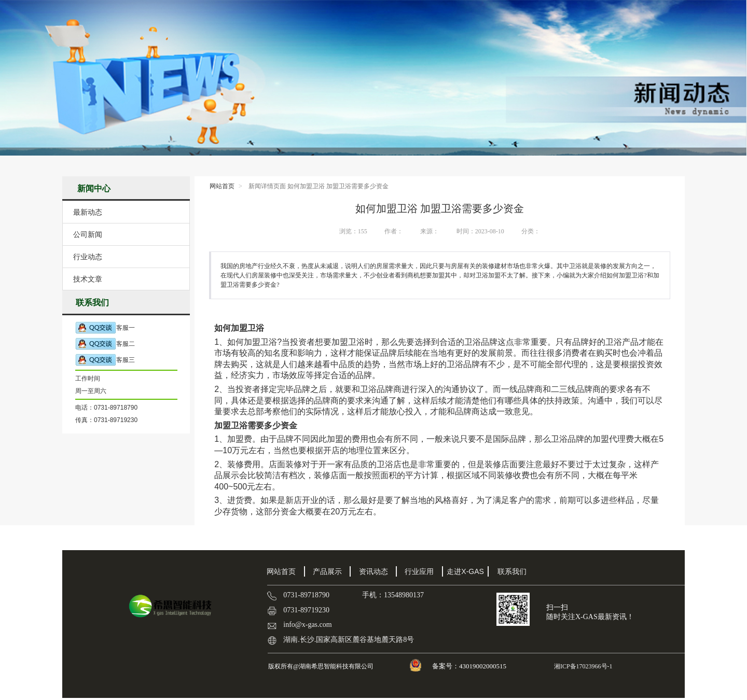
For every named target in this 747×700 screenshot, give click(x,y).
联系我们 (512, 571)
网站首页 (222, 186)
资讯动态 (374, 571)
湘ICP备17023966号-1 (583, 666)
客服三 (105, 360)
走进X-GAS (465, 571)
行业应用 (419, 571)
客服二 (105, 344)
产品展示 (327, 571)
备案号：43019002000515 (470, 666)
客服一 (105, 328)
